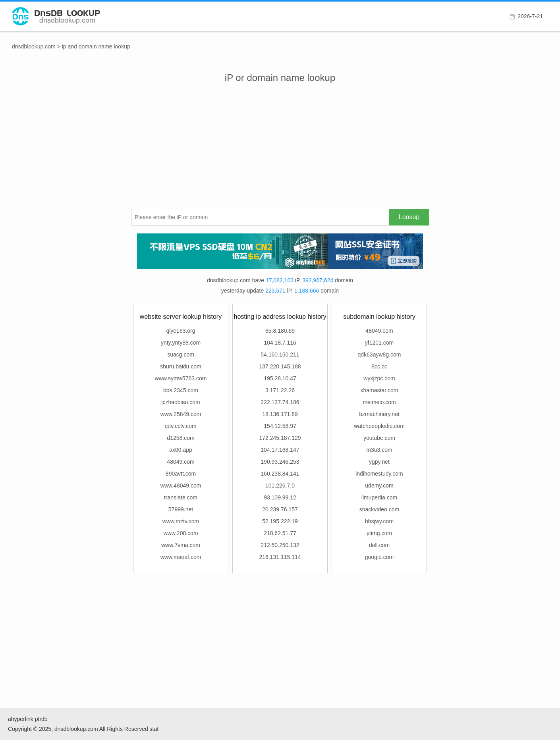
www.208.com (181, 533)
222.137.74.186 (280, 402)
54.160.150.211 (280, 355)
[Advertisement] (280, 149)
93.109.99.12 (280, 497)
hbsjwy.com (379, 521)
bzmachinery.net (379, 414)
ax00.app (181, 450)
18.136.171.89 (280, 414)
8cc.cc (379, 366)
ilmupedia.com (379, 497)
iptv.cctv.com (181, 426)
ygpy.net (379, 462)
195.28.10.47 (280, 378)
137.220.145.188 (280, 366)
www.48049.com (181, 486)
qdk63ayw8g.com (379, 355)
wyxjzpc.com (379, 378)
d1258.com (181, 438)
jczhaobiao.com (181, 402)
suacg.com (181, 355)
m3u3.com (379, 450)
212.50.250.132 (280, 545)
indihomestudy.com (379, 474)
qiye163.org (181, 331)
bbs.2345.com (181, 390)
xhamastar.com (379, 390)
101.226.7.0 (280, 486)
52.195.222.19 (280, 521)
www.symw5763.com (181, 378)
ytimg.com (379, 533)
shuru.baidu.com (181, 366)
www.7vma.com (181, 545)
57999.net (181, 509)
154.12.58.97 (280, 426)
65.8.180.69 (280, 331)
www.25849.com (181, 414)
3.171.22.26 (280, 390)
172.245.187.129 (280, 438)
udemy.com (379, 486)
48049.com (181, 462)
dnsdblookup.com (34, 46)
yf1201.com (379, 343)
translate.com (181, 497)
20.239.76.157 (280, 509)
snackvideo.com (379, 509)
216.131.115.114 (280, 557)
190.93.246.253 (280, 462)
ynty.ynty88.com (181, 343)
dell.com (379, 545)
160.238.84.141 (280, 474)
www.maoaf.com (181, 557)
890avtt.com (181, 474)
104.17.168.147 (280, 450)
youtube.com (379, 438)
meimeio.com (379, 402)
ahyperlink (21, 719)
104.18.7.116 (280, 343)
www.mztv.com (181, 521)
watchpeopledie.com (379, 426)
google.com (379, 557)
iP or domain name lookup (280, 78)
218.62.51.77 (280, 533)
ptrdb (41, 719)
